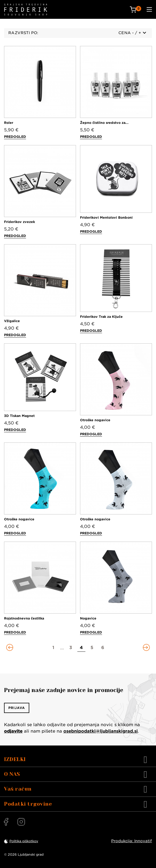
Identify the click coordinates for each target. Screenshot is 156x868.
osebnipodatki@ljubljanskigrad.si (101, 731)
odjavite (13, 731)
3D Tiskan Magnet (19, 416)
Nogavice (88, 618)
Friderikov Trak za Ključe (101, 317)
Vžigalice (12, 321)
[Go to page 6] (103, 648)
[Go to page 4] (81, 648)
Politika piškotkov (24, 841)
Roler (9, 123)
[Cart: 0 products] (135, 10)
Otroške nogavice (95, 420)
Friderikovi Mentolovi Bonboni (106, 217)
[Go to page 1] (53, 648)
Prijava (17, 708)
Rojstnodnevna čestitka (24, 618)
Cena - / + (132, 33)
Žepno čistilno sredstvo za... (104, 123)
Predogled (15, 137)
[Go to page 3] (71, 648)
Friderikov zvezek (19, 222)
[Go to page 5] (92, 648)
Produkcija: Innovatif (132, 841)
